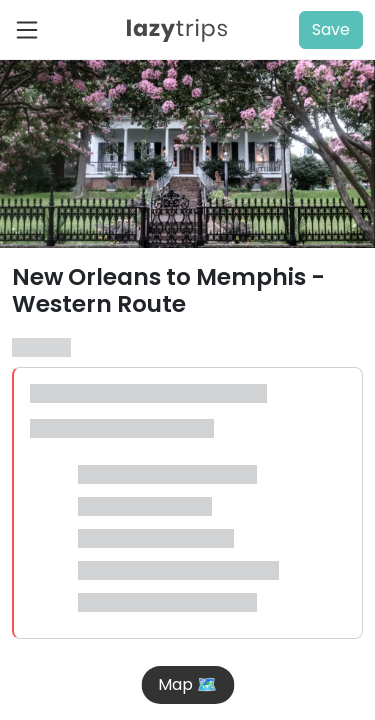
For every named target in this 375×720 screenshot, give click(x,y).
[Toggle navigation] (33, 30)
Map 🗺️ (187, 684)
